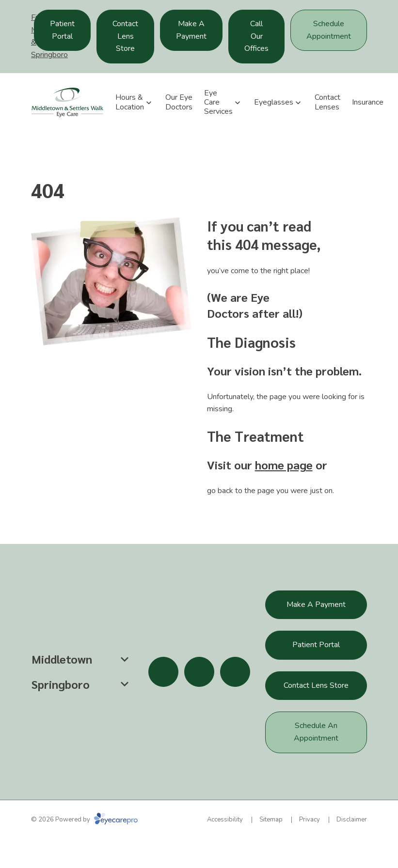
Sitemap (271, 820)
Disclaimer (352, 820)
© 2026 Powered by (84, 820)
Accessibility (225, 820)
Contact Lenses (327, 102)
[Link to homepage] (67, 102)
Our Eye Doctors (179, 102)
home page (284, 465)
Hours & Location (130, 102)
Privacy (310, 820)
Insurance (368, 102)
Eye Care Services (218, 102)
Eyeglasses (274, 102)
